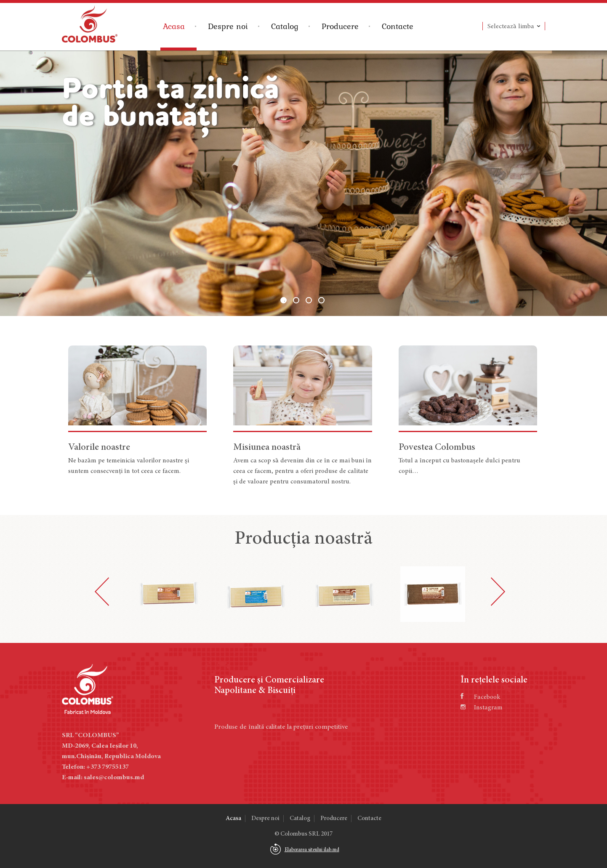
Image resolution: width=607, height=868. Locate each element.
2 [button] (296, 300)
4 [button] (321, 300)
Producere (340, 26)
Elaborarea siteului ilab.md (312, 850)
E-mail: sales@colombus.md (103, 778)
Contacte (398, 26)
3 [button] (309, 300)
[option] (303, 183)
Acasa (174, 26)
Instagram (482, 708)
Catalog (285, 26)
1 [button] (284, 300)
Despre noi (228, 26)
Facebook (480, 697)
